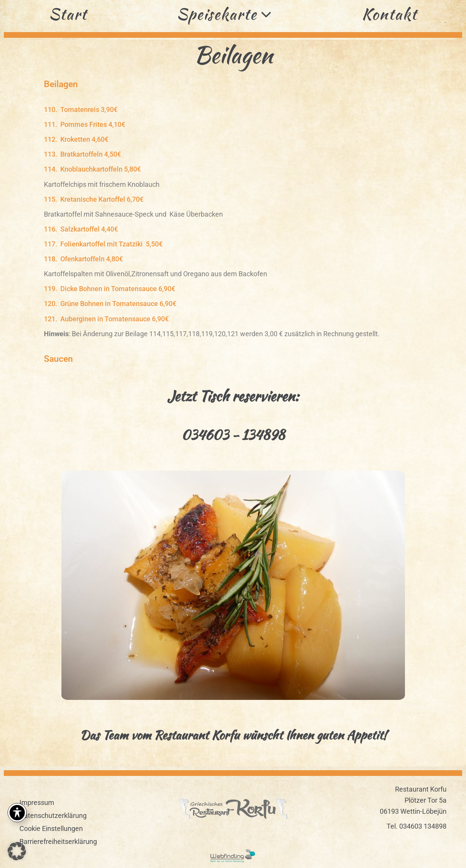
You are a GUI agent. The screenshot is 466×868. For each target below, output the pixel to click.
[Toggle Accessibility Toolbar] (17, 813)
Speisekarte (224, 14)
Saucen (58, 359)
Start (68, 14)
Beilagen (61, 84)
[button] (241, 84)
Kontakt (389, 14)
